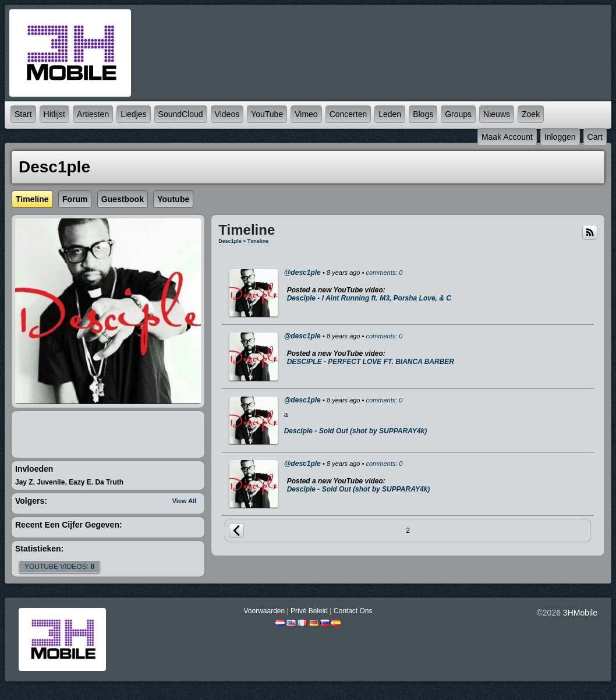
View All (185, 501)
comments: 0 (384, 273)
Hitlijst (54, 114)
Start (23, 114)
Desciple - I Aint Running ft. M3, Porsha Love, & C (369, 298)
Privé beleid (309, 611)
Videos (227, 114)
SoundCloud (181, 114)
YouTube (267, 114)
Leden (390, 114)
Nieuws (497, 114)
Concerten (348, 114)
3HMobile (580, 613)
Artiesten (93, 114)
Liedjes (133, 114)
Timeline (258, 241)
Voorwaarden (264, 611)
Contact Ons (353, 611)
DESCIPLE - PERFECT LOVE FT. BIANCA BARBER (371, 362)
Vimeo (306, 114)
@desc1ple (302, 273)
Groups (458, 114)
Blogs (423, 114)
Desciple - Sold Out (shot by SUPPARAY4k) (356, 431)
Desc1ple (230, 241)
